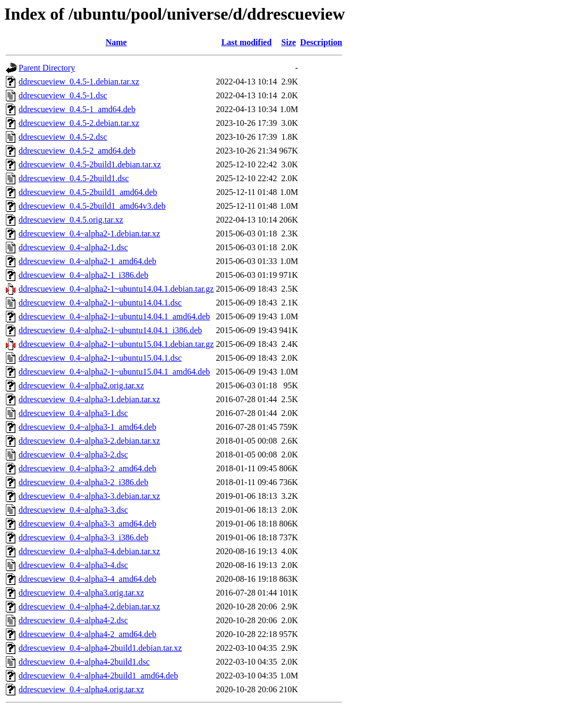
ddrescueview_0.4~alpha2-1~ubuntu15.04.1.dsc (100, 358)
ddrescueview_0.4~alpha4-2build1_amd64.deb (98, 676)
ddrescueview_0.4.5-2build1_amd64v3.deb (92, 206)
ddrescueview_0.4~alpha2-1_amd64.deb (87, 261)
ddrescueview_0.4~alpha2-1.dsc (73, 247)
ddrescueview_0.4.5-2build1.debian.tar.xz (90, 164)
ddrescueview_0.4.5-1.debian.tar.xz (79, 82)
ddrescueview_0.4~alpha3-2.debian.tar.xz (89, 441)
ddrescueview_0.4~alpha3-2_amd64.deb (87, 468)
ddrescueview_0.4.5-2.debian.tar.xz (79, 123)
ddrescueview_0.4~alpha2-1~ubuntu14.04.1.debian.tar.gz (116, 289)
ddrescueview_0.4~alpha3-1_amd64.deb (87, 427)
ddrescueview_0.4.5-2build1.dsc (74, 178)
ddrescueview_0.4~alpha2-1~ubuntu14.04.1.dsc (100, 303)
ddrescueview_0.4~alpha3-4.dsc (73, 565)
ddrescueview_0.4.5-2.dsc (63, 137)
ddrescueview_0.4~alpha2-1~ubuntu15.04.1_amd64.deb (114, 372)
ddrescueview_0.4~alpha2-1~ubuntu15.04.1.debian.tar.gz (116, 344)
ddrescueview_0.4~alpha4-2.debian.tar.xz (89, 606)
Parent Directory (47, 68)
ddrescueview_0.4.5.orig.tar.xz (71, 220)
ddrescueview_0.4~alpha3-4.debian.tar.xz (89, 551)
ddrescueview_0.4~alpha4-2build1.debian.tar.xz (100, 648)
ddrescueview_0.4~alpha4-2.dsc (73, 620)
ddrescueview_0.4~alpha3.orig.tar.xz (81, 593)
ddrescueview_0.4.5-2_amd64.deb (77, 151)
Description (321, 42)
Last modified (247, 42)
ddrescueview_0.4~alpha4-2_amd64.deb (87, 634)
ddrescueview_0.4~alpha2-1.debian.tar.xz (89, 234)
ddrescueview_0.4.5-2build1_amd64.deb (88, 192)
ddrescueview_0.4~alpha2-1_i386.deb (83, 275)
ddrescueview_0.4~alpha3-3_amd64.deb (87, 524)
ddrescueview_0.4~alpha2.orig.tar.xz (81, 385)
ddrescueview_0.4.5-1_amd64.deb (77, 109)
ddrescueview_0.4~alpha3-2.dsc (73, 455)
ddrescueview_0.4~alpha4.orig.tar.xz (81, 689)
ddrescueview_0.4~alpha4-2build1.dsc (84, 662)
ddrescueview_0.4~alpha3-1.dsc (73, 413)
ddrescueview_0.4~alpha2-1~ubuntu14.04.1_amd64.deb (114, 316)
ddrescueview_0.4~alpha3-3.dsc (73, 510)
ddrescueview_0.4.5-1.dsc (63, 95)
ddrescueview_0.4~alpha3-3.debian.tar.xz (89, 496)
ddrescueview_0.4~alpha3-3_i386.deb (83, 537)
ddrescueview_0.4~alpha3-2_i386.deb (83, 482)
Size (289, 42)
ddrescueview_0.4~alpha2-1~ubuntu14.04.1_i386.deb (110, 330)
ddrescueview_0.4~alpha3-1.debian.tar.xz (89, 399)
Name (116, 42)
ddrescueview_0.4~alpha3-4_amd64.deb (87, 579)
